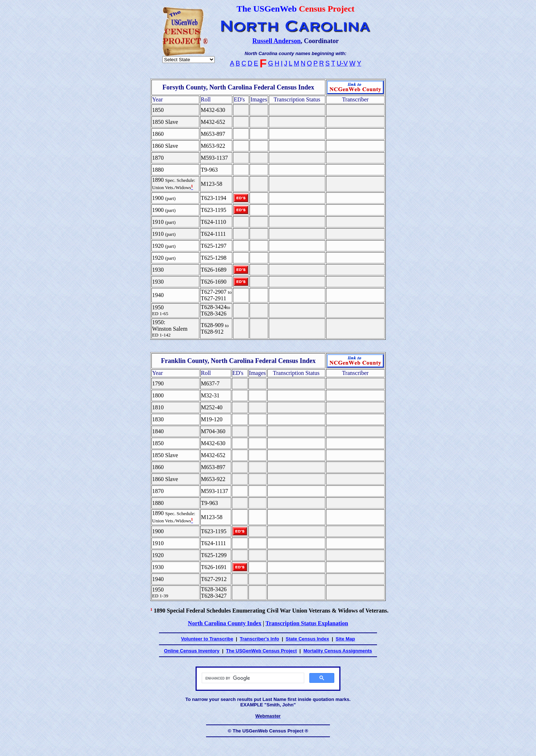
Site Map (345, 639)
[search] (252, 678)
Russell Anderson (277, 41)
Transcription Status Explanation (307, 623)
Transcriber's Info (259, 639)
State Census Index (307, 639)
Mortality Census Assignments (338, 651)
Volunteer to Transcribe (207, 639)
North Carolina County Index (225, 623)
